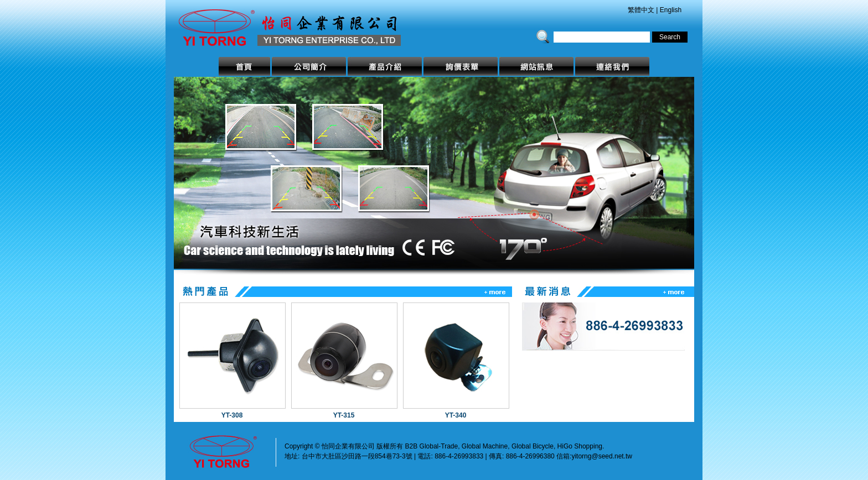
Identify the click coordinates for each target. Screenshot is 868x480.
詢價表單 (461, 66)
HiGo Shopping (580, 446)
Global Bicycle (533, 446)
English (671, 10)
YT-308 (232, 415)
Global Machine (485, 446)
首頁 (244, 66)
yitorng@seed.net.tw (602, 456)
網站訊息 (536, 66)
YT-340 (456, 415)
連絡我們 (612, 66)
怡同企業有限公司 (304, 23)
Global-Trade (439, 446)
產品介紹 (385, 66)
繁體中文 (641, 10)
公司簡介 (309, 66)
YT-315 (344, 415)
